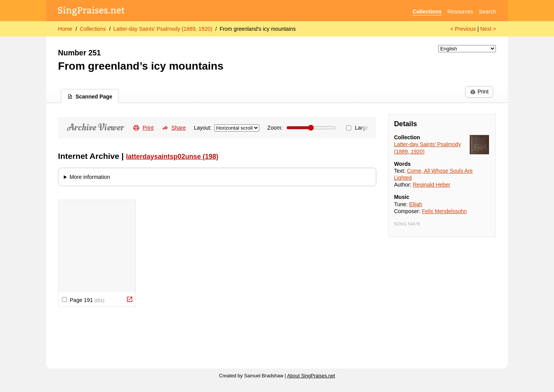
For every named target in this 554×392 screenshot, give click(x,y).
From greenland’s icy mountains (258, 29)
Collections (427, 12)
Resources (460, 12)
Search (487, 12)
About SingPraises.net (311, 376)
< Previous (463, 29)
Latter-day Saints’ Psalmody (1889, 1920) (163, 29)
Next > (488, 29)
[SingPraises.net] (91, 12)
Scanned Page (90, 97)
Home (65, 29)
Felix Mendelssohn (445, 211)
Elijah (415, 204)
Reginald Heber (431, 185)
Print (479, 92)
